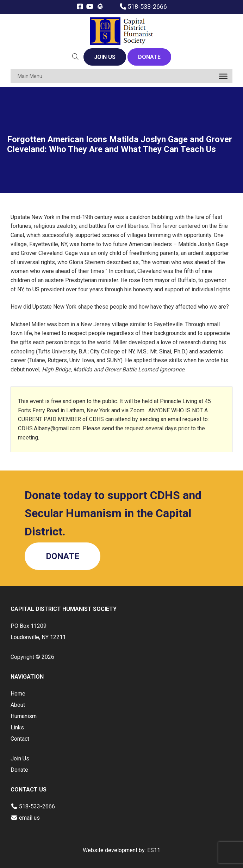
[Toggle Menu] (223, 76)
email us (29, 818)
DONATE (149, 57)
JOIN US (105, 57)
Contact (20, 739)
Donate (19, 770)
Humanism (24, 716)
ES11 (154, 850)
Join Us (20, 758)
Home (18, 694)
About (18, 705)
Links (17, 727)
